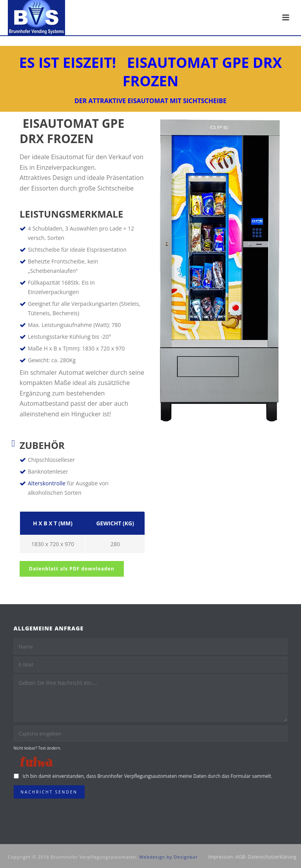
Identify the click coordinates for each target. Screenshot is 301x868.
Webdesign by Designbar (169, 857)
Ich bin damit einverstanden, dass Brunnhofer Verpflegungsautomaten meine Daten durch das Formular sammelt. (148, 776)
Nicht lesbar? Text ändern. (38, 748)
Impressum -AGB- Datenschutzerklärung (252, 857)
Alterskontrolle (47, 483)
